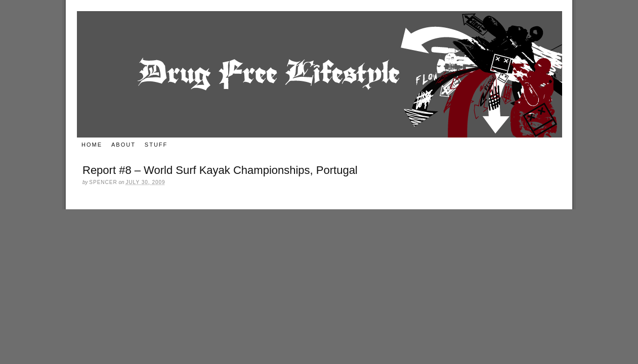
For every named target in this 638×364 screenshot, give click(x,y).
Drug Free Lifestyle (320, 74)
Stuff (156, 145)
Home (92, 145)
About (123, 145)
